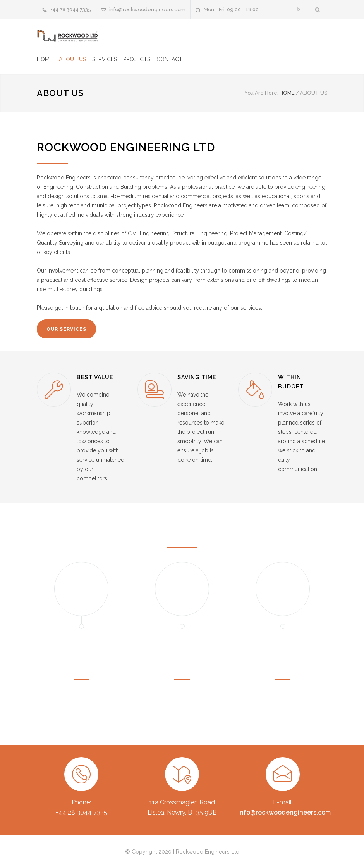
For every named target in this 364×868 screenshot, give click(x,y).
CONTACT (169, 59)
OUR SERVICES (66, 329)
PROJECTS (137, 59)
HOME (45, 59)
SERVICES (105, 59)
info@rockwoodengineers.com (147, 9)
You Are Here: (261, 93)
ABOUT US (72, 59)
